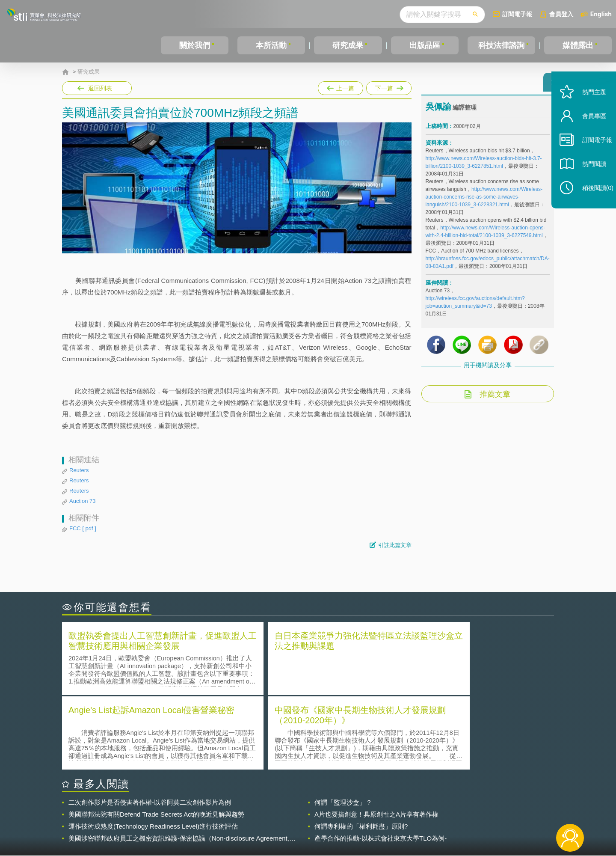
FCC (83, 529)
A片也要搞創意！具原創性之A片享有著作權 (376, 739)
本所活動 (271, 45)
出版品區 (425, 45)
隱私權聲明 (314, 809)
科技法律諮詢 (501, 45)
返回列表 (100, 88)
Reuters (79, 470)
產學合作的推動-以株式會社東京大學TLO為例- (381, 762)
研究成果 (348, 45)
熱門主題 (587, 108)
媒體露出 (578, 45)
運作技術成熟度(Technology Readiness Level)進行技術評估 (153, 750)
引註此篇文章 (395, 545)
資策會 (430, 809)
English (601, 14)
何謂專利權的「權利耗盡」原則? (361, 750)
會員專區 (587, 132)
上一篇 (341, 86)
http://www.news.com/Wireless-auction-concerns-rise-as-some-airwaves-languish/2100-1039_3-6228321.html (484, 201)
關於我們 (195, 45)
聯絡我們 (311, 821)
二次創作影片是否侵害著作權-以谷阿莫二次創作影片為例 (150, 727)
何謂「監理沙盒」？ (343, 727)
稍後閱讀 (591, 204)
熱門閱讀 (587, 180)
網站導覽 (363, 821)
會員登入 (561, 14)
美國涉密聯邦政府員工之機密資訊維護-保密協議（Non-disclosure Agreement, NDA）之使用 (179, 763)
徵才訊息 (363, 809)
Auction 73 (82, 501)
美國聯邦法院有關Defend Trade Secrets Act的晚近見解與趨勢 (156, 739)
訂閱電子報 (517, 14)
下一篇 (389, 86)
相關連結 (480, 809)
